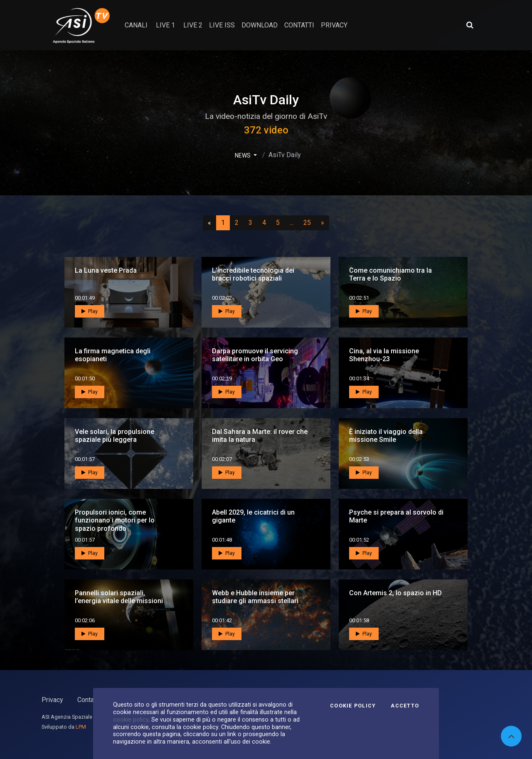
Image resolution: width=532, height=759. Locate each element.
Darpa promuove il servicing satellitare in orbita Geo (255, 355)
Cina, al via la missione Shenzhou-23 (384, 355)
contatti (299, 25)
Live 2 (193, 25)
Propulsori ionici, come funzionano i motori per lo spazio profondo (115, 520)
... (293, 222)
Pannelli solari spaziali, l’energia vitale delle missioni (119, 597)
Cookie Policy (353, 706)
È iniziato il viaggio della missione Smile (386, 436)
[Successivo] (323, 223)
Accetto (405, 706)
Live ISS (222, 25)
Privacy (52, 700)
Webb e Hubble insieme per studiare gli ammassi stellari (255, 597)
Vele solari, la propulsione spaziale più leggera (115, 436)
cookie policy (131, 720)
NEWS (243, 155)
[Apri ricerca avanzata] (470, 25)
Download (260, 25)
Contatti (89, 700)
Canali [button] (136, 25)
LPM (81, 727)
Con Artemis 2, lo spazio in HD (395, 593)
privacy (334, 25)
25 (310, 222)
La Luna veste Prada (106, 270)
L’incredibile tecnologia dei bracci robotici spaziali (253, 274)
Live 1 (165, 25)
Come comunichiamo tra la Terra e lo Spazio (390, 274)
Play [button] (90, 311)
